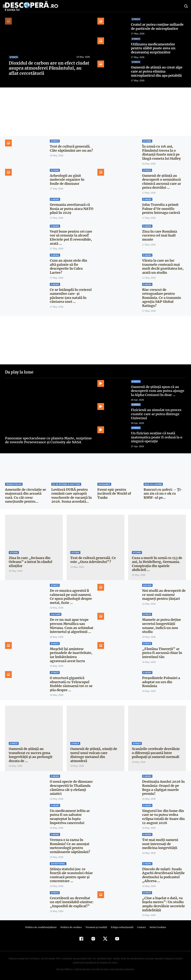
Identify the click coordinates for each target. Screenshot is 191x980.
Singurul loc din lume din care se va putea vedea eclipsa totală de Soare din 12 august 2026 (163, 817)
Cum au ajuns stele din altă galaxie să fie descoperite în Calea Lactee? (68, 266)
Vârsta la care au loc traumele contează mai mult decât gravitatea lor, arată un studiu (163, 266)
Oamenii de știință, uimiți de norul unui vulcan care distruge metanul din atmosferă (94, 755)
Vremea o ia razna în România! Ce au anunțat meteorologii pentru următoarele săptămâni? (70, 846)
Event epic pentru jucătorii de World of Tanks (114, 494)
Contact (140, 927)
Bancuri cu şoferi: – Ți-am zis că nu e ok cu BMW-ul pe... (163, 494)
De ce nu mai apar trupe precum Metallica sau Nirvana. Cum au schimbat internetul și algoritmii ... (72, 626)
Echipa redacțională (121, 927)
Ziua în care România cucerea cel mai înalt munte (160, 235)
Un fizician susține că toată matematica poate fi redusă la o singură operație (157, 437)
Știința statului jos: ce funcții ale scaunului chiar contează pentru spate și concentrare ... (71, 875)
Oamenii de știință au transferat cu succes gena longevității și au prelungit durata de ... (31, 755)
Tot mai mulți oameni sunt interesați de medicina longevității (160, 844)
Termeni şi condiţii (96, 927)
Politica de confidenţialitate (43, 927)
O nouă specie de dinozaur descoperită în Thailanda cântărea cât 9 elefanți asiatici (71, 788)
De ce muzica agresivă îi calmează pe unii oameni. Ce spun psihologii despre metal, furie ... (71, 597)
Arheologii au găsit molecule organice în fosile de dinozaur (67, 180)
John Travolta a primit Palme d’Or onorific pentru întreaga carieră (161, 209)
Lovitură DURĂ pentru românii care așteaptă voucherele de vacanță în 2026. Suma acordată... (72, 496)
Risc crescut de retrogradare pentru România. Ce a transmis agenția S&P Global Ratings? (162, 298)
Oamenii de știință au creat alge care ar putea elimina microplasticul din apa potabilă (157, 71)
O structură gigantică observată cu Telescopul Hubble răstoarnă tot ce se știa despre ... (71, 684)
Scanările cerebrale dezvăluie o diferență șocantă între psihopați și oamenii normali (156, 753)
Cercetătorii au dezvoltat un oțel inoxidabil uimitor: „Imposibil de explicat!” (72, 902)
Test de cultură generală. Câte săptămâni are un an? (71, 148)
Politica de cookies (71, 927)
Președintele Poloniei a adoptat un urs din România (161, 682)
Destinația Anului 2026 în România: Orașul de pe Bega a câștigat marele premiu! (163, 788)
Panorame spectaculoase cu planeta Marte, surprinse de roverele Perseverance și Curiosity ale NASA (48, 440)
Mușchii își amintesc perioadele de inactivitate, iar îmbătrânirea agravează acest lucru (71, 655)
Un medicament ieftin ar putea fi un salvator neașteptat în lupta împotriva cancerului (70, 817)
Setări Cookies (156, 927)
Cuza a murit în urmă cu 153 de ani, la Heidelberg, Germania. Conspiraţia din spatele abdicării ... (157, 564)
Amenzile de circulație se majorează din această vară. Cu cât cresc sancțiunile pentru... (26, 496)
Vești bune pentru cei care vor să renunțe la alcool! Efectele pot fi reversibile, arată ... (71, 237)
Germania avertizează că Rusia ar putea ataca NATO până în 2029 (71, 209)
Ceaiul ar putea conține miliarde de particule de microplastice (157, 27)
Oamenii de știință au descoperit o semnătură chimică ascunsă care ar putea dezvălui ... (162, 182)
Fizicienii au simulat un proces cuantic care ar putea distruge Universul (156, 414)
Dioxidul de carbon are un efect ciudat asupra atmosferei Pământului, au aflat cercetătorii (48, 68)
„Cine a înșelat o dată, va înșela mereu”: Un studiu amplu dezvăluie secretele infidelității (164, 904)
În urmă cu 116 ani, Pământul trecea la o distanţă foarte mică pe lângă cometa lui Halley (162, 152)
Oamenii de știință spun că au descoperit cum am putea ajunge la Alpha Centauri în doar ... (158, 391)
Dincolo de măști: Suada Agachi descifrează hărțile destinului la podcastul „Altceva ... (163, 875)
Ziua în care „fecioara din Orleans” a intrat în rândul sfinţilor (30, 562)
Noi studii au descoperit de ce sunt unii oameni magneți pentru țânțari (164, 595)
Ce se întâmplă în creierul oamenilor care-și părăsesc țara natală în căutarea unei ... (71, 296)
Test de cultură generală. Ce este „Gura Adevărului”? (93, 560)
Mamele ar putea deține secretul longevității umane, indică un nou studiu (162, 626)
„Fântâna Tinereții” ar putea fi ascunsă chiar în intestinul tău (162, 653)
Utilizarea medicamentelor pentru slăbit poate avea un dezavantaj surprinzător (153, 48)
